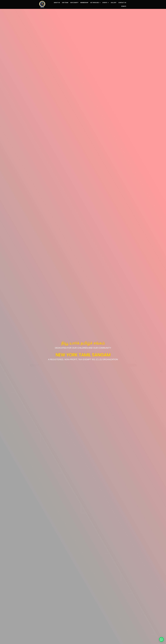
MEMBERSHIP (84, 3)
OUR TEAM (65, 3)
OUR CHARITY (74, 3)
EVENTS (106, 3)
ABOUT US (57, 3)
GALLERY (114, 3)
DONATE (124, 6)
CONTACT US (122, 3)
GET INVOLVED (95, 3)
